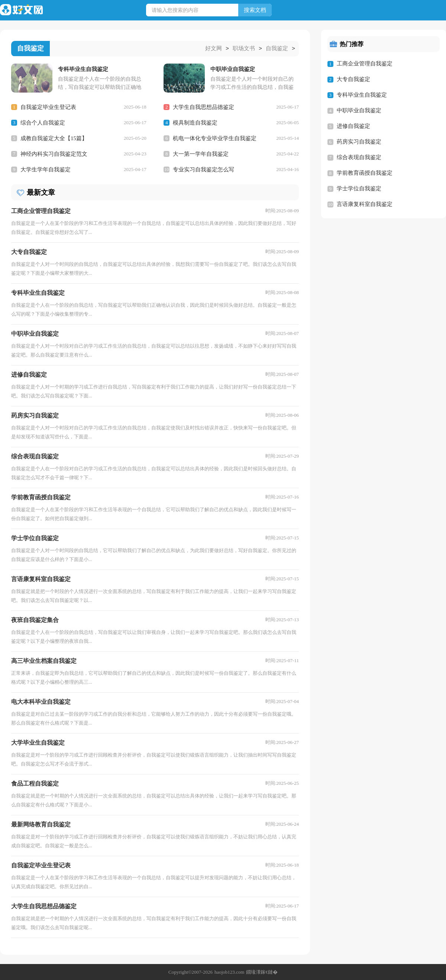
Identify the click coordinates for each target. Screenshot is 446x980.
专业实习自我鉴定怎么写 (203, 169)
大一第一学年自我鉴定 (201, 154)
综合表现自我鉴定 (359, 157)
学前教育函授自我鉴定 (365, 173)
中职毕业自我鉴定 (359, 110)
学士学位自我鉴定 (359, 188)
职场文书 (244, 49)
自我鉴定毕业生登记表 (48, 107)
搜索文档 (255, 10)
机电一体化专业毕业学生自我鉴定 (215, 138)
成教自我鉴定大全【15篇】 (54, 138)
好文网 (214, 49)
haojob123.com (230, 972)
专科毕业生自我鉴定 (362, 95)
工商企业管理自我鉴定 (365, 64)
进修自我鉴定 (353, 126)
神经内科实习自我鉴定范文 (54, 154)
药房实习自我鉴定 (359, 142)
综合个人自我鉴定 (43, 122)
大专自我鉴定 (353, 79)
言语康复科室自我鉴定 (365, 204)
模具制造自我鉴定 (195, 122)
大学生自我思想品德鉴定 (203, 107)
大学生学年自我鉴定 (46, 169)
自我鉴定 (277, 49)
